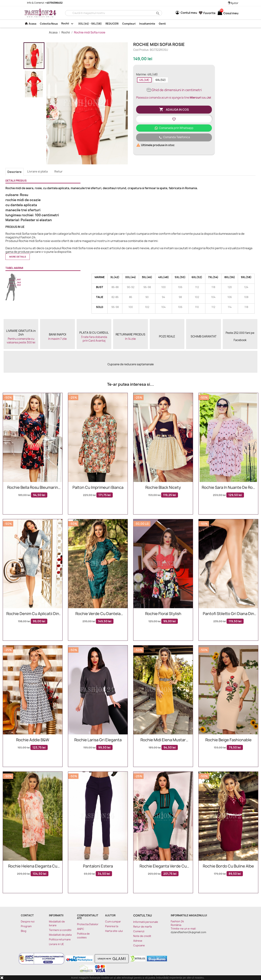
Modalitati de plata (60, 935)
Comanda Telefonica (174, 137)
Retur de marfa (142, 927)
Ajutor (233, 3)
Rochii (68, 24)
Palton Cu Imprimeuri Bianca (98, 488)
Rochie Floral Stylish (163, 614)
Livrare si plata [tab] (37, 171)
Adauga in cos (174, 110)
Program (26, 926)
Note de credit (142, 936)
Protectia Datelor (88, 924)
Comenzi (139, 931)
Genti (162, 24)
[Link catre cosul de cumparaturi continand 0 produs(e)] (220, 13)
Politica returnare (60, 939)
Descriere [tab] (14, 172)
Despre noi (28, 921)
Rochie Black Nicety (163, 488)
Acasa (30, 24)
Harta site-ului (114, 931)
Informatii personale (146, 922)
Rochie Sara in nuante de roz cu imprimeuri (228, 488)
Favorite (207, 13)
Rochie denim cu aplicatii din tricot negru (33, 614)
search (157, 13)
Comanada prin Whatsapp (174, 128)
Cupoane (139, 945)
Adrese (138, 941)
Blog (24, 931)
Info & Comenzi (43, 3)
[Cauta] (114, 13)
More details (18, 257)
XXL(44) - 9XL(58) (90, 24)
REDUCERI (112, 24)
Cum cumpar (113, 921)
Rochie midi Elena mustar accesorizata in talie (163, 740)
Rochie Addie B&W (33, 740)
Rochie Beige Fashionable (228, 740)
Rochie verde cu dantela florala (98, 614)
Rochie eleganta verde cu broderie (163, 866)
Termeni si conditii (60, 930)
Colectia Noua (49, 24)
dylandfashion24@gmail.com (188, 932)
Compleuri (129, 24)
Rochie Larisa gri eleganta (98, 740)
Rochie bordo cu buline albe (228, 866)
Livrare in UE (56, 944)
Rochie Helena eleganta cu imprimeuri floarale (33, 866)
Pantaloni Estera (98, 866)
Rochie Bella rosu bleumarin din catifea (33, 488)
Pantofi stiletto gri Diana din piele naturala (228, 614)
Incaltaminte (147, 24)
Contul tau (143, 915)
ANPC (81, 929)
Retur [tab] (58, 171)
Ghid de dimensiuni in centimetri (174, 90)
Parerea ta (112, 926)
